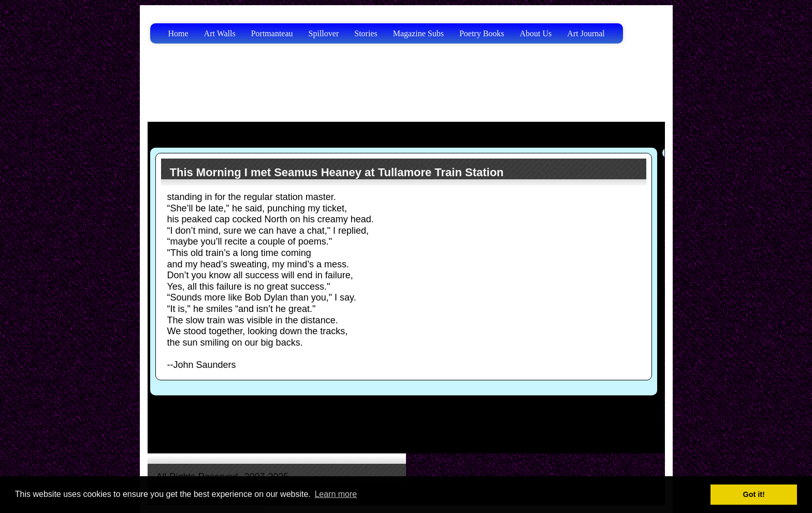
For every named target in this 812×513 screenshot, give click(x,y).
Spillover (324, 33)
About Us (536, 33)
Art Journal (586, 33)
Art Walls (220, 33)
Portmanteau (272, 33)
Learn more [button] (336, 494)
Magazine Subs (418, 33)
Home (178, 33)
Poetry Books (482, 33)
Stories (366, 33)
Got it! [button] (754, 494)
